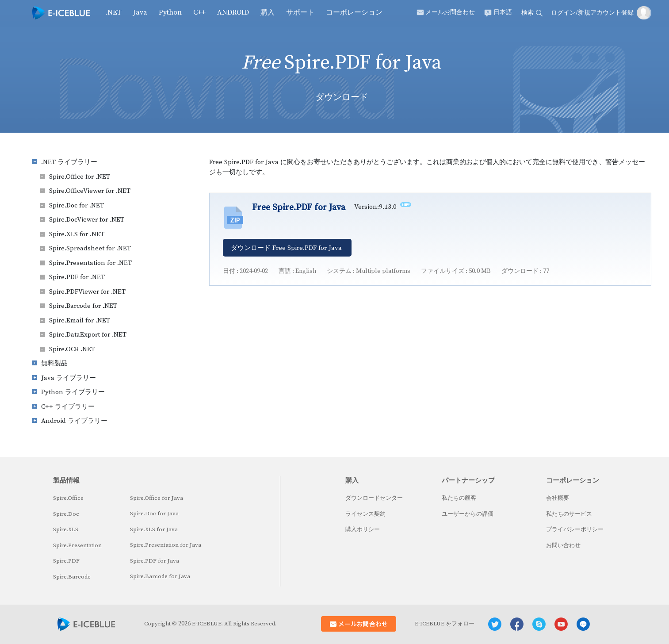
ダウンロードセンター (374, 498)
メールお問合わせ (450, 12)
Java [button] (140, 12)
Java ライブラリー (69, 378)
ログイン (563, 13)
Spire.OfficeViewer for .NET (90, 191)
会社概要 (558, 498)
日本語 (503, 12)
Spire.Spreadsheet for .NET (90, 248)
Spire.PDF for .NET (77, 277)
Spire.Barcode (72, 577)
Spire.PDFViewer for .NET (87, 292)
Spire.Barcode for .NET (83, 306)
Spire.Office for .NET (80, 177)
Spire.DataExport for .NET (88, 335)
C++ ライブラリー (68, 407)
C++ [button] (199, 12)
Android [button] (233, 12)
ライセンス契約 (365, 514)
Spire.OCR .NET (72, 349)
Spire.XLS (66, 529)
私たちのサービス (569, 514)
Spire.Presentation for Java (166, 545)
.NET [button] (114, 12)
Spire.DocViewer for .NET (87, 220)
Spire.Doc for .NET (76, 205)
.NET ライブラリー (69, 162)
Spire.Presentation (77, 545)
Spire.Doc (66, 514)
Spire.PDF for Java (155, 561)
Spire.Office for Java (157, 498)
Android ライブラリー (74, 421)
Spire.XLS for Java (154, 529)
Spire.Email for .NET (80, 320)
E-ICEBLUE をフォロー (445, 624)
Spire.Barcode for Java (160, 576)
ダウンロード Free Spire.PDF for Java (286, 248)
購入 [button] (268, 12)
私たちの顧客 (459, 498)
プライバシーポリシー (575, 529)
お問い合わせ (563, 545)
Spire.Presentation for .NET (90, 263)
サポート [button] (300, 12)
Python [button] (170, 12)
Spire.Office (68, 498)
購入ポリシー (363, 529)
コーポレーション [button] (354, 12)
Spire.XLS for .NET (77, 234)
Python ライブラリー (73, 392)
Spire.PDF (66, 561)
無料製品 (54, 363)
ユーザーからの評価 (468, 514)
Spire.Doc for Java (154, 514)
